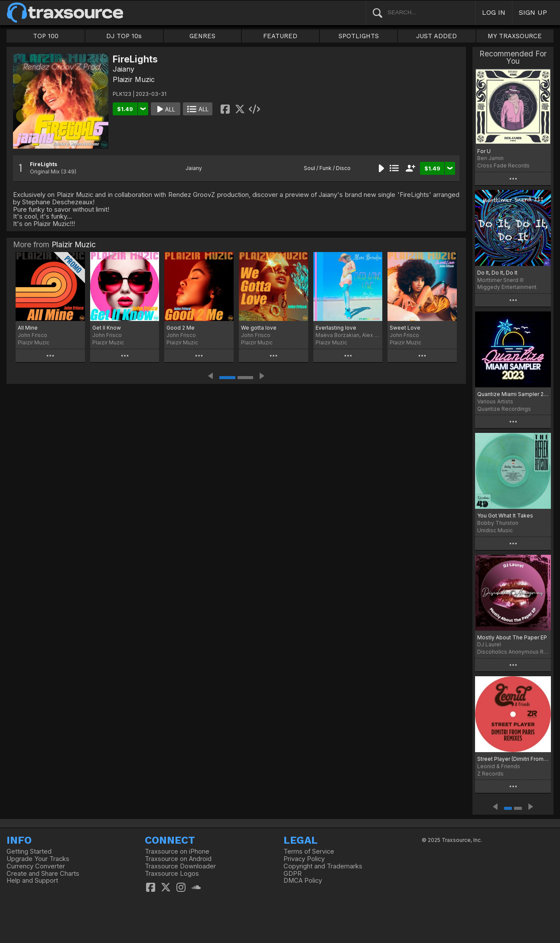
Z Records (490, 774)
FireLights (44, 164)
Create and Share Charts (43, 874)
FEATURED (280, 36)
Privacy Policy (304, 859)
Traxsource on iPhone (177, 851)
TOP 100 (46, 36)
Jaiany (124, 69)
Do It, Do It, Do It (497, 273)
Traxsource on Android (178, 859)
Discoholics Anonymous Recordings (513, 652)
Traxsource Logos (172, 874)
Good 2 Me (181, 328)
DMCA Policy (303, 881)
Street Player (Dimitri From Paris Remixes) (513, 759)
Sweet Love (405, 328)
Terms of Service (309, 851)
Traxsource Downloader (180, 866)
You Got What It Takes (505, 516)
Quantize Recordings (504, 409)
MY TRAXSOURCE (515, 36)
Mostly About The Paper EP (512, 637)
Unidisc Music (495, 530)
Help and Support (32, 881)
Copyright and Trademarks (323, 866)
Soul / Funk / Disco (327, 168)
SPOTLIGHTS (359, 36)
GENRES (202, 36)
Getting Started (29, 851)
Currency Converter (36, 866)
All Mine (28, 328)
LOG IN (494, 12)
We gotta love (259, 328)
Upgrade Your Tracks (38, 859)
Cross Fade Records (503, 165)
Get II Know (107, 328)
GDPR (293, 874)
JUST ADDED (436, 36)
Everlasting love (336, 328)
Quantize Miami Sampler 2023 (513, 394)
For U (484, 151)
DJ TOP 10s (124, 36)
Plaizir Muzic (134, 79)
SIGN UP (533, 12)
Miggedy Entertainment (507, 287)
